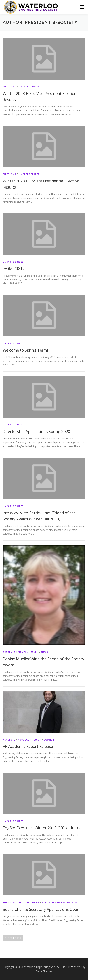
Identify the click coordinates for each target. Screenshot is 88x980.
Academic (9, 652)
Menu (82, 7)
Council (49, 740)
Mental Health (28, 652)
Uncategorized (29, 87)
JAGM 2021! (13, 268)
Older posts (13, 938)
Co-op (37, 740)
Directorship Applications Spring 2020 (37, 431)
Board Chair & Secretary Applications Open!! (42, 909)
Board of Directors (16, 903)
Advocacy (24, 740)
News (45, 652)
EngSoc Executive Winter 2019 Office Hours (41, 828)
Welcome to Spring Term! (25, 350)
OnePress (68, 967)
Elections (9, 87)
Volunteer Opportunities (60, 903)
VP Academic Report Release (28, 746)
